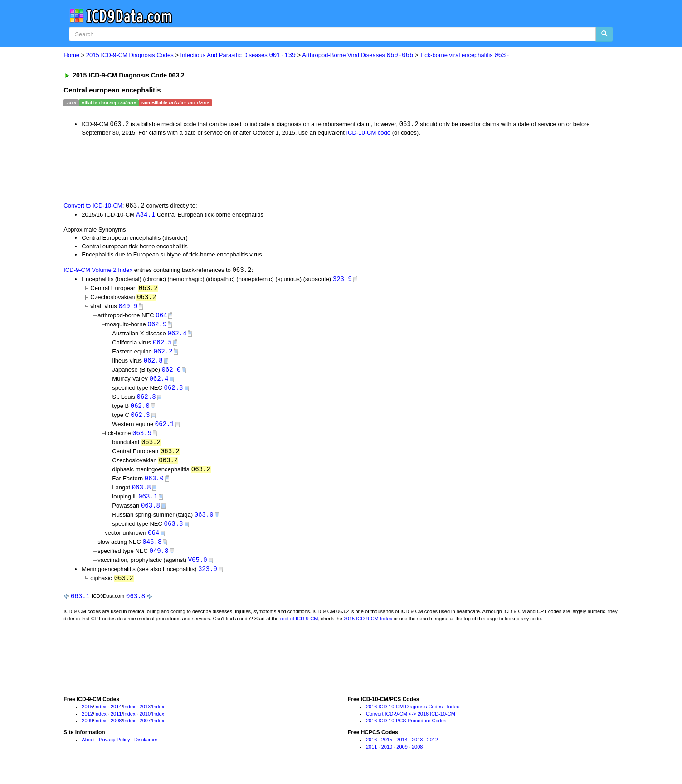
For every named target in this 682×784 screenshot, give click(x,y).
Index (100, 717)
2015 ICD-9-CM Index (368, 629)
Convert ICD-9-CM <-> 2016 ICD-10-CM (411, 724)
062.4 (177, 336)
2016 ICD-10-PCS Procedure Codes (406, 731)
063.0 (154, 485)
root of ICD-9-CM (299, 629)
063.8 (141, 495)
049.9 (128, 308)
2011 (116, 724)
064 (161, 317)
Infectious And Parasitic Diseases (238, 56)
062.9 (157, 327)
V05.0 (198, 569)
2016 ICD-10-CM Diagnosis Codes (404, 717)
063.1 (148, 504)
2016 (371, 750)
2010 (145, 724)
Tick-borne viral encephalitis (465, 56)
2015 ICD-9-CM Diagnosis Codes (130, 56)
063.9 (142, 438)
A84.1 (146, 215)
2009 (87, 731)
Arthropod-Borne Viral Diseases (358, 56)
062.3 (146, 401)
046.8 (152, 550)
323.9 (342, 280)
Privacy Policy (114, 750)
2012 (87, 724)
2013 (145, 717)
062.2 (163, 355)
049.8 (159, 560)
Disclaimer (146, 750)
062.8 (153, 364)
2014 (116, 717)
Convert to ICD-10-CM (93, 206)
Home (71, 56)
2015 (87, 717)
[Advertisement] (225, 169)
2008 (116, 731)
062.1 (165, 429)
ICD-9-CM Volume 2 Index (98, 271)
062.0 (171, 373)
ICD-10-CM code (369, 133)
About (88, 750)
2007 (145, 731)
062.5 (162, 346)
